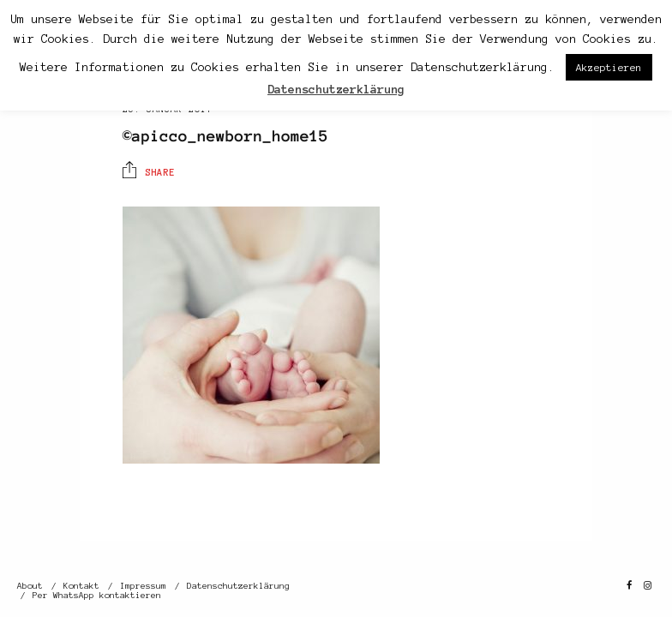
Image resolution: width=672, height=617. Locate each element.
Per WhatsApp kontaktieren (97, 595)
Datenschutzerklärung (238, 586)
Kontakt (81, 586)
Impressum (143, 586)
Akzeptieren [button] (609, 67)
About (30, 586)
